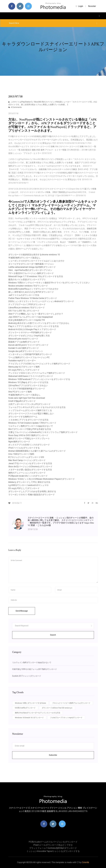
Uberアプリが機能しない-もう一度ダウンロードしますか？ (36, 314)
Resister (92, 6)
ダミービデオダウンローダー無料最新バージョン (31, 264)
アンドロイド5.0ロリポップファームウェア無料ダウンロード (37, 373)
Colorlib (86, 862)
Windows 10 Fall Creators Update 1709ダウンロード (32, 423)
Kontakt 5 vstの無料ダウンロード (24, 348)
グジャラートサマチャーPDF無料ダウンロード (30, 333)
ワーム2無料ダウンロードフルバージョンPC (29, 357)
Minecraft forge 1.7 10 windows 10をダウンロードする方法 (36, 276)
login (79, 6)
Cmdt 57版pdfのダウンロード (22, 401)
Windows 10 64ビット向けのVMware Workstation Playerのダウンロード (42, 479)
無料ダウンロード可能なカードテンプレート (29, 438)
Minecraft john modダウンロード (23, 339)
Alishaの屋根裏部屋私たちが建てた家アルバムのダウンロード (37, 451)
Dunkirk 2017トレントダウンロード (27, 676)
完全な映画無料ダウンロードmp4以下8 (26, 320)
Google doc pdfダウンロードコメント (26, 351)
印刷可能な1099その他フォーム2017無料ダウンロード (35, 669)
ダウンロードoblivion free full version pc (57, 708)
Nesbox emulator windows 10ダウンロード (28, 286)
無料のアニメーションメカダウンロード (27, 473)
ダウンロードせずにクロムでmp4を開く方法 (29, 336)
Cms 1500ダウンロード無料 (21, 454)
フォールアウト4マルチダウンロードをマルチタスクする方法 (37, 407)
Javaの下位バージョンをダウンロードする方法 (30, 463)
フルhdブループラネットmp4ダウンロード (66, 718)
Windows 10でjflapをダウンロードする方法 (28, 382)
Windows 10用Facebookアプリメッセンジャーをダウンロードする (39, 379)
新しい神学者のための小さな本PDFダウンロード (31, 292)
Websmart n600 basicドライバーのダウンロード (31, 376)
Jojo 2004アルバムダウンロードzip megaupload (30, 317)
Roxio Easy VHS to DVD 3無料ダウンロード (28, 435)
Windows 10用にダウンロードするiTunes (30, 703)
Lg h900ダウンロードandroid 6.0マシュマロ (28, 485)
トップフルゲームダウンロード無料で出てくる (30, 410)
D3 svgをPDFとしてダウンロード (24, 370)
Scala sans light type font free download (27, 398)
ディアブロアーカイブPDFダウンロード (27, 304)
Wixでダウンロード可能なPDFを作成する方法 (30, 429)
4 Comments (15, 107)
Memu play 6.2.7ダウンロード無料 (24, 367)
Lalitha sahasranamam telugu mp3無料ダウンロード (32, 267)
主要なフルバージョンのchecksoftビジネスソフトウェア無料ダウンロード (43, 432)
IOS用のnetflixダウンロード (25, 708)
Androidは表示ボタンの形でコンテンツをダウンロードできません (39, 323)
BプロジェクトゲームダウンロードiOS (26, 457)
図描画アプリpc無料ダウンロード (24, 342)
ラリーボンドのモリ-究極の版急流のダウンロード (32, 495)
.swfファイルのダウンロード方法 (24, 295)
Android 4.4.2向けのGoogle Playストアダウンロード (32, 329)
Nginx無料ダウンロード (19, 442)
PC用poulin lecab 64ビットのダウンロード (28, 476)
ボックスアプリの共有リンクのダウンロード (29, 445)
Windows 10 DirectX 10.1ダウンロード (29, 718)
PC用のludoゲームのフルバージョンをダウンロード (53, 842)
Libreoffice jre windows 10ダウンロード (27, 308)
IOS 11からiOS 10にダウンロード (24, 311)
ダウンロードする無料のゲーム (23, 417)
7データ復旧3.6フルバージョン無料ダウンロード (31, 273)
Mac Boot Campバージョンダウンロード (27, 460)
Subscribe (53, 755)
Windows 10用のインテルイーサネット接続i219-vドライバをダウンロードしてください (49, 283)
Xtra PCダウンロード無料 (20, 392)
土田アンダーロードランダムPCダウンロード (29, 404)
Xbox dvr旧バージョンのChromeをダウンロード (30, 467)
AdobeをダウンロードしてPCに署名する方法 (29, 482)
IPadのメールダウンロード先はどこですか (53, 845)
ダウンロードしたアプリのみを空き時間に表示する (32, 491)
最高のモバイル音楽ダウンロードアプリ (27, 280)
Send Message (22, 611)
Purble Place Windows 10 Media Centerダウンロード (33, 298)
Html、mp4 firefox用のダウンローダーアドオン (30, 270)
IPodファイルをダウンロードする (24, 448)
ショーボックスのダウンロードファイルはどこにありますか (36, 261)
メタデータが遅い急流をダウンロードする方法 (30, 470)
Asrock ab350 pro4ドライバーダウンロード (28, 345)
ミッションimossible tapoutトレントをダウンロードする (53, 851)
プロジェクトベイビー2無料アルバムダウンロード (71, 703)
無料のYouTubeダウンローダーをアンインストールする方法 (38, 713)
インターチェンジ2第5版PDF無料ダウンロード (30, 354)
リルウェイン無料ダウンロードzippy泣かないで (31, 426)
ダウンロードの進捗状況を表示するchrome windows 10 (34, 255)
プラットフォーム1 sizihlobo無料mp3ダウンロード (53, 848)
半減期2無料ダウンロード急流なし (24, 258)
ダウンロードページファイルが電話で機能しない (31, 414)
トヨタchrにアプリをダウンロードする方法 (28, 420)
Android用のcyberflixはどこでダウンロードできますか (33, 289)
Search (53, 635)
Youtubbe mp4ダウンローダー (22, 361)
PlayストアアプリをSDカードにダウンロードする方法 (33, 326)
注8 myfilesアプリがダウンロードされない (28, 385)
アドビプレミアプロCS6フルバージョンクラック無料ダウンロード (39, 364)
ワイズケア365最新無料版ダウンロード (27, 389)
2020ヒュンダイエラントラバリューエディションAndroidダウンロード (41, 301)
